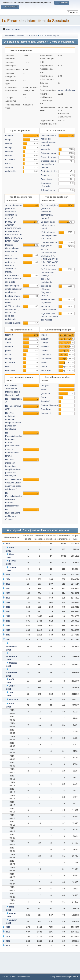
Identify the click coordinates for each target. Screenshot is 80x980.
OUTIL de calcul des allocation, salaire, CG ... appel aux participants (13, 313)
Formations (46, 179)
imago (8, 140)
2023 (8, 584)
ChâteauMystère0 (49, 405)
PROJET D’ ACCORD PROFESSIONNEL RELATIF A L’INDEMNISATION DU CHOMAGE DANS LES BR (14, 231)
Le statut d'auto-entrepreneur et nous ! (13, 299)
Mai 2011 (14, 700)
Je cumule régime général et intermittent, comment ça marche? (14, 212)
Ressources (47, 175)
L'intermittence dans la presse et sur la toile (13, 279)
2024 (8, 579)
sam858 (9, 167)
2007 (8, 941)
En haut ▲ (74, 977)
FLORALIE (10, 159)
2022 (8, 588)
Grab (43, 397)
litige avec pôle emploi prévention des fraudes (14, 289)
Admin (8, 163)
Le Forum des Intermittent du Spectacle (35, 21)
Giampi (9, 147)
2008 (8, 936)
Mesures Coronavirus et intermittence (12, 248)
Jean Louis (46, 409)
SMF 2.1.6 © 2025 (9, 977)
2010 (8, 927)
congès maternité (13, 323)
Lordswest (10, 370)
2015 (8, 621)
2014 (8, 625)
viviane (9, 144)
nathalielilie (11, 171)
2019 (8, 602)
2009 (8, 932)
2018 (8, 607)
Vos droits (46, 149)
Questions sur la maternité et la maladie (49, 164)
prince (8, 351)
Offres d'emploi (48, 190)
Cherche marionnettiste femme (12, 453)
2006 (8, 946)
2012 (8, 635)
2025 (8, 575)
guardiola (45, 393)
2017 (8, 612)
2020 (8, 598)
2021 (8, 593)
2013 (8, 630)
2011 (8, 639)
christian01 (10, 155)
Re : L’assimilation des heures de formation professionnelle (14, 439)
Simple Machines (23, 977)
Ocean (8, 355)
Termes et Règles (62, 977)
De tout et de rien (49, 171)
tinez (7, 366)
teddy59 (9, 136)
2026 (8, 544)
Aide (52, 977)
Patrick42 (45, 401)
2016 (8, 616)
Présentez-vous (48, 153)
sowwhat (9, 151)
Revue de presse (49, 157)
